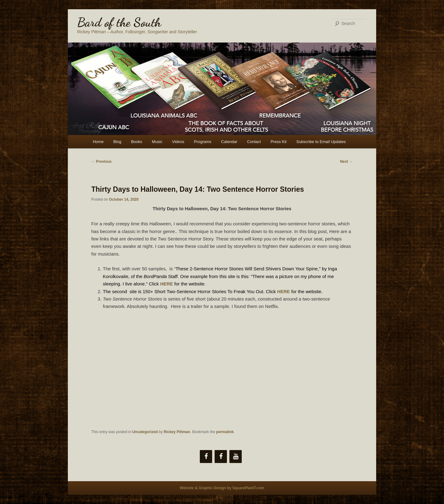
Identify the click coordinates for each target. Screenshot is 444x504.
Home (98, 142)
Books (137, 142)
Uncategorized (145, 432)
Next (346, 162)
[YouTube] (236, 457)
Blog (117, 142)
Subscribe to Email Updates (321, 142)
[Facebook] (206, 457)
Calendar (229, 142)
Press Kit (278, 142)
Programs (203, 142)
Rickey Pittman (177, 432)
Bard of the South (119, 22)
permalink (225, 432)
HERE (284, 291)
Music (157, 142)
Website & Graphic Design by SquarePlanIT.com (222, 488)
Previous (101, 162)
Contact (254, 142)
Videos (178, 142)
